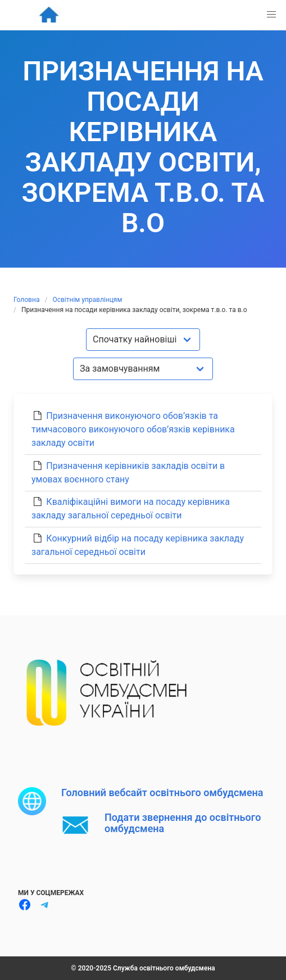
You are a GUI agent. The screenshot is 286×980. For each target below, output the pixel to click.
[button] (271, 15)
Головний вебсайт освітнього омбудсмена (162, 792)
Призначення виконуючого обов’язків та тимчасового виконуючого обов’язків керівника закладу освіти (133, 429)
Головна (26, 300)
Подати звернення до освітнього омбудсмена (183, 823)
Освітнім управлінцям (87, 300)
